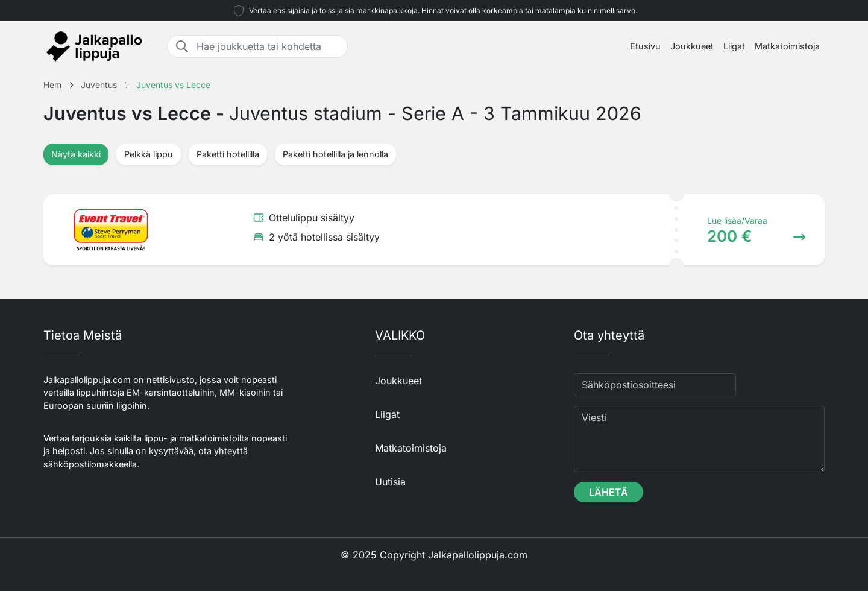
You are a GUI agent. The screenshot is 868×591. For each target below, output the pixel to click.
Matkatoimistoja (787, 46)
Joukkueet (692, 46)
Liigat (734, 46)
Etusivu (645, 46)
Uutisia (390, 482)
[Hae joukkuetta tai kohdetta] (268, 46)
